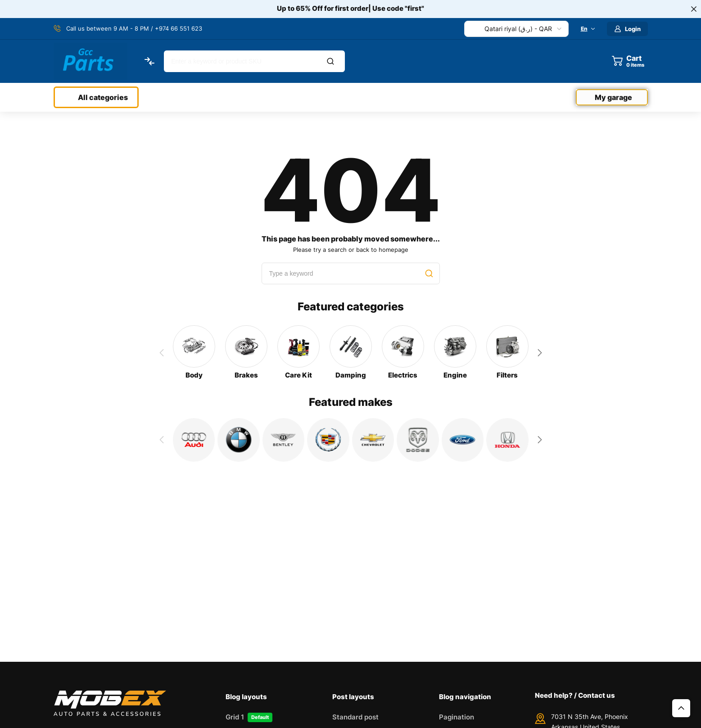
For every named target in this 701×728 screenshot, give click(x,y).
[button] (540, 353)
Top (681, 708)
